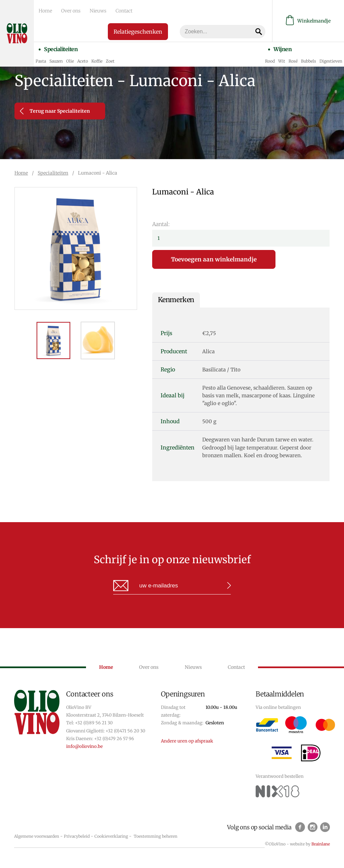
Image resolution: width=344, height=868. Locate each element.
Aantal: (161, 224)
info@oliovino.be (84, 746)
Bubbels (309, 59)
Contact (116, 10)
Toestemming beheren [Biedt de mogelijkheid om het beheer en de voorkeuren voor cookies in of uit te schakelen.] (156, 836)
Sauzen (56, 59)
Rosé (293, 59)
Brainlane (321, 844)
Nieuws (92, 10)
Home (44, 10)
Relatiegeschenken (136, 31)
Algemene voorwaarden (37, 836)
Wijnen (282, 47)
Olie (70, 59)
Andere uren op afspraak (187, 741)
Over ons (67, 10)
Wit (282, 59)
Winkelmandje (308, 20)
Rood (270, 59)
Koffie (97, 59)
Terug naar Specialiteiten (55, 111)
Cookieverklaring (111, 836)
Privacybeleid (77, 836)
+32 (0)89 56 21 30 (94, 723)
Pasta (41, 59)
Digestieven (331, 59)
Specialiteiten (60, 47)
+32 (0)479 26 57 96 (114, 739)
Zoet (110, 59)
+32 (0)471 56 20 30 (125, 731)
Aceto (83, 59)
